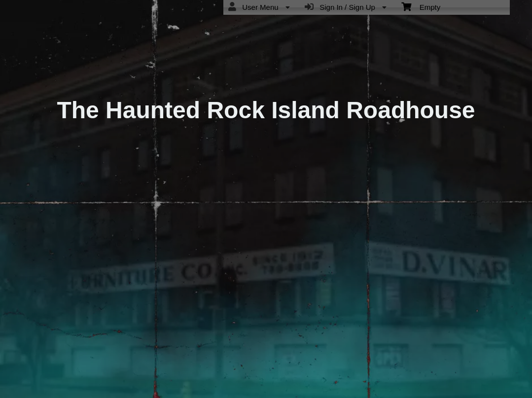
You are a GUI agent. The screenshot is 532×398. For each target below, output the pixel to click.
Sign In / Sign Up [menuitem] (346, 7)
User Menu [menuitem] (259, 7)
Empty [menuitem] (421, 6)
